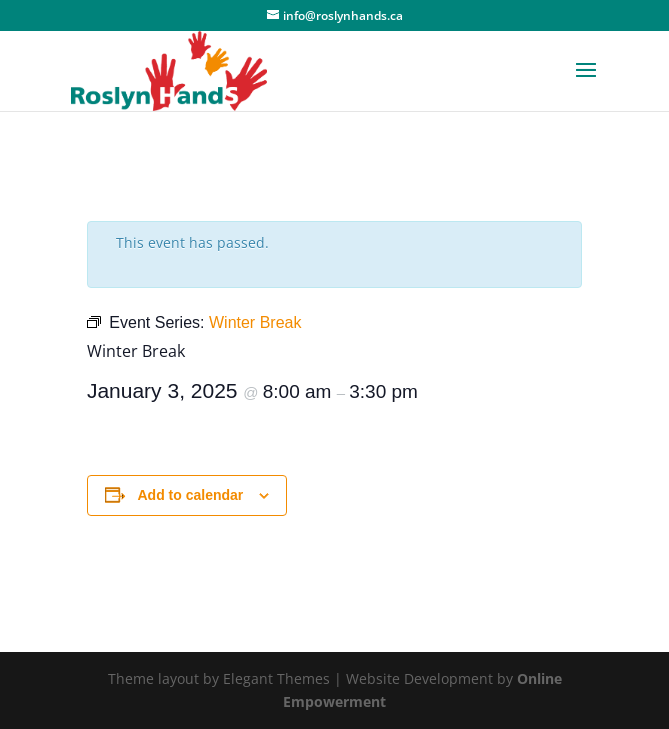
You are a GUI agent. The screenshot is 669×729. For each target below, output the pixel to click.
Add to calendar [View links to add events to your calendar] (191, 495)
